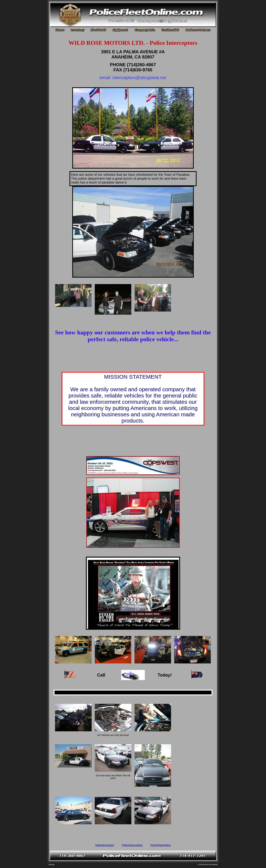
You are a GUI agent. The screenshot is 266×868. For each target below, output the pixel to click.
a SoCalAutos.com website (208, 864)
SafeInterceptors (105, 845)
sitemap (52, 864)
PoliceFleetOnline (161, 845)
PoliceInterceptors (132, 845)
